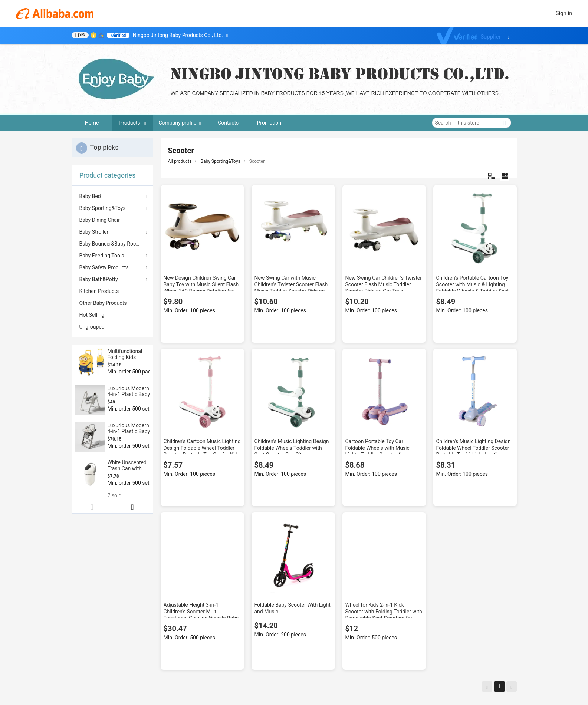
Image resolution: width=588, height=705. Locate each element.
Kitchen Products (99, 291)
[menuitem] (112, 220)
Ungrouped (92, 327)
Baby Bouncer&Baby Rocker (111, 244)
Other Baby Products (103, 303)
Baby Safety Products (104, 267)
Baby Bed (90, 196)
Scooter (257, 161)
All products (180, 161)
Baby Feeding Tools (102, 256)
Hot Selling (92, 315)
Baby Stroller (94, 232)
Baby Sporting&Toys (103, 208)
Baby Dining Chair (100, 220)
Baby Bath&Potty (99, 279)
